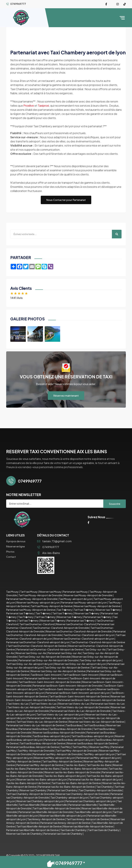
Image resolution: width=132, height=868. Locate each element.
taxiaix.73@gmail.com (54, 541)
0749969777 (48, 547)
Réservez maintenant (66, 395)
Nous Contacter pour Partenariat (66, 200)
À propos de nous (16, 541)
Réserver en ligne (15, 546)
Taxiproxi (43, 106)
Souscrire (115, 504)
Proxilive (29, 106)
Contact (11, 557)
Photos (10, 552)
